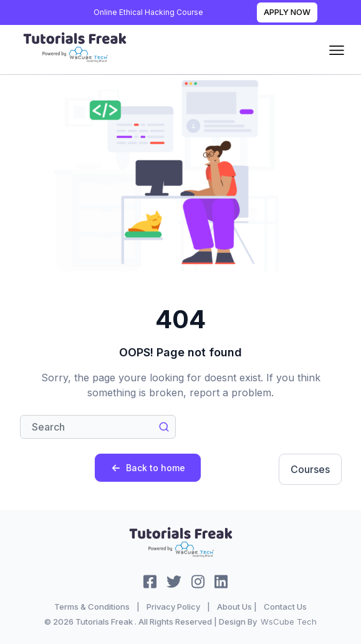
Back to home (148, 468)
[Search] (98, 427)
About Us (234, 607)
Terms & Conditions (92, 607)
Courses (310, 469)
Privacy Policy (173, 607)
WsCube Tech (289, 622)
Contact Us (285, 607)
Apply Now (287, 12)
